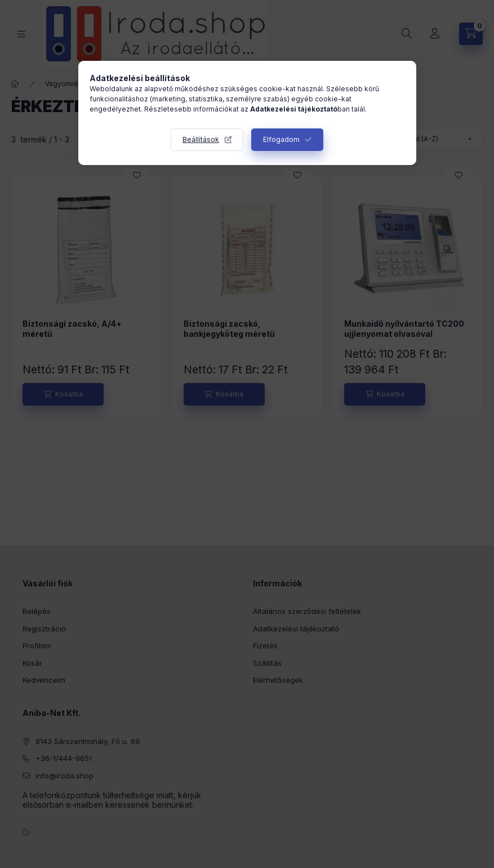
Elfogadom (281, 139)
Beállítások (201, 139)
